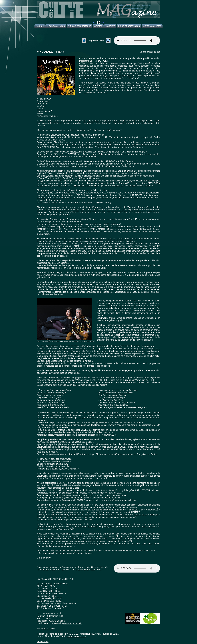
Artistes (98, 26)
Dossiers (110, 26)
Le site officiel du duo (150, 52)
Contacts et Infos (152, 26)
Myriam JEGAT (90, 341)
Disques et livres (56, 26)
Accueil (40, 26)
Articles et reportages (79, 26)
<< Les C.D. (43, 642)
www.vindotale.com (77, 636)
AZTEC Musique (57, 621)
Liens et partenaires (129, 26)
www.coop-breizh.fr (72, 623)
